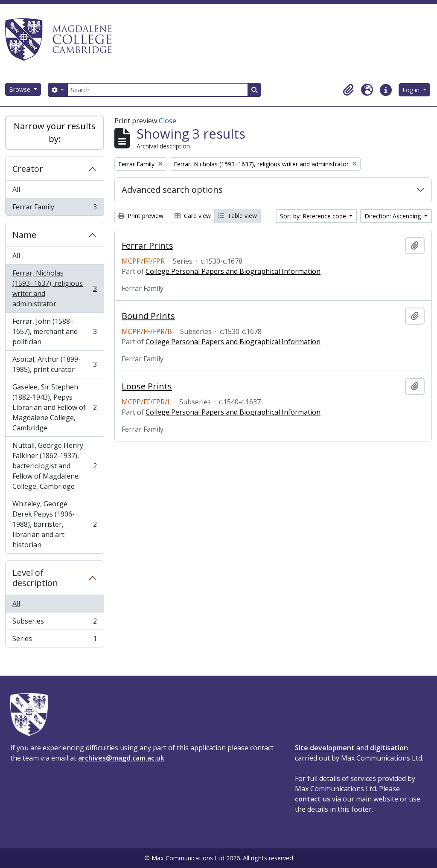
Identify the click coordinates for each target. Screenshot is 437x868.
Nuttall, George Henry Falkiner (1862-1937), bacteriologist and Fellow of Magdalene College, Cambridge (54, 466)
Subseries (54, 623)
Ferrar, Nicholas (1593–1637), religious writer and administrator (54, 288)
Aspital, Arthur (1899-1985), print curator (54, 364)
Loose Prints (147, 386)
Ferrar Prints (147, 246)
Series (54, 640)
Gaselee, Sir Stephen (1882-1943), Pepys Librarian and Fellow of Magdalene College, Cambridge (54, 407)
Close (168, 121)
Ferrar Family (54, 209)
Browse (20, 89)
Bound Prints (148, 316)
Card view (193, 216)
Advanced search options (172, 190)
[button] (348, 90)
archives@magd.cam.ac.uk (121, 758)
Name (24, 235)
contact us (313, 799)
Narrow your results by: (55, 132)
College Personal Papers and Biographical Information (233, 271)
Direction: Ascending (393, 216)
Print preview (141, 216)
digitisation (389, 748)
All (16, 189)
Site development (325, 748)
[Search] (157, 90)
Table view (237, 216)
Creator (28, 169)
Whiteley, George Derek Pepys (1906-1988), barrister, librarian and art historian (54, 524)
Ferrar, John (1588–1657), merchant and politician (54, 331)
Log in (412, 90)
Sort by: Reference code (314, 216)
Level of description (35, 578)
